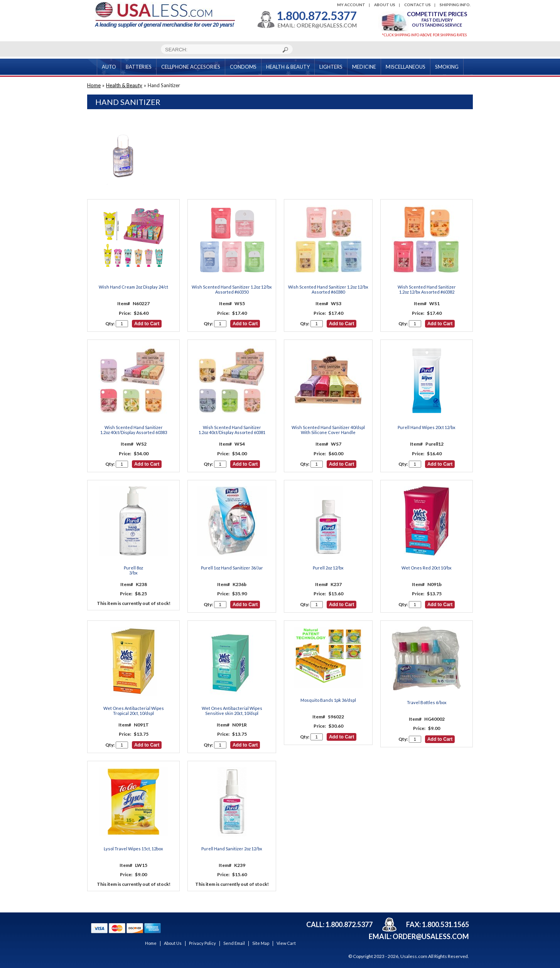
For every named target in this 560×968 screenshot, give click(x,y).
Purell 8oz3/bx (133, 570)
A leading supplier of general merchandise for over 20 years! (165, 15)
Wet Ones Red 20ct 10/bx (427, 568)
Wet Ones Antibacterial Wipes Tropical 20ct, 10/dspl (134, 711)
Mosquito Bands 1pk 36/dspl (328, 700)
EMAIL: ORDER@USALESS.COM (317, 25)
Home (94, 85)
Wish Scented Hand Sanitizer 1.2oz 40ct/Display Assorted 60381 (232, 430)
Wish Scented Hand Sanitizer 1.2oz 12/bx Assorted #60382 (427, 289)
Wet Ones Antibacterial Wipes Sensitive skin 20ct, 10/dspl (232, 711)
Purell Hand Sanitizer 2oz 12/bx (232, 849)
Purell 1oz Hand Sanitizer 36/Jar (232, 568)
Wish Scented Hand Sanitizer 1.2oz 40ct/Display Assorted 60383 (134, 430)
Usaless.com (414, 956)
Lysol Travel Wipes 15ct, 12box (133, 849)
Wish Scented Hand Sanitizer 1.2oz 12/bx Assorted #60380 (328, 289)
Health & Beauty (124, 85)
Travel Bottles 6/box (427, 702)
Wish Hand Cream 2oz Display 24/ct (133, 287)
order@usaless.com (431, 936)
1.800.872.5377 (317, 15)
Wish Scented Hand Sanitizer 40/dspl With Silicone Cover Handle (328, 430)
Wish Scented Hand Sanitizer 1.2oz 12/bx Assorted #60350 (232, 289)
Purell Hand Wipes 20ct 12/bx (427, 427)
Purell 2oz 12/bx (328, 568)
